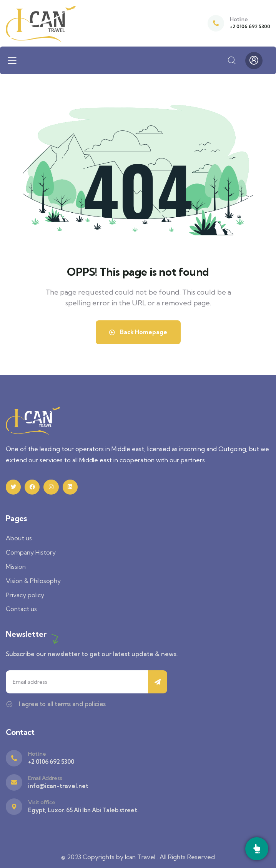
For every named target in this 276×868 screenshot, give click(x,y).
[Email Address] (14, 782)
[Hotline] (216, 23)
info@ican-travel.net (58, 786)
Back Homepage (138, 332)
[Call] (257, 849)
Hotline (239, 19)
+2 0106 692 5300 (250, 26)
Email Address (45, 778)
